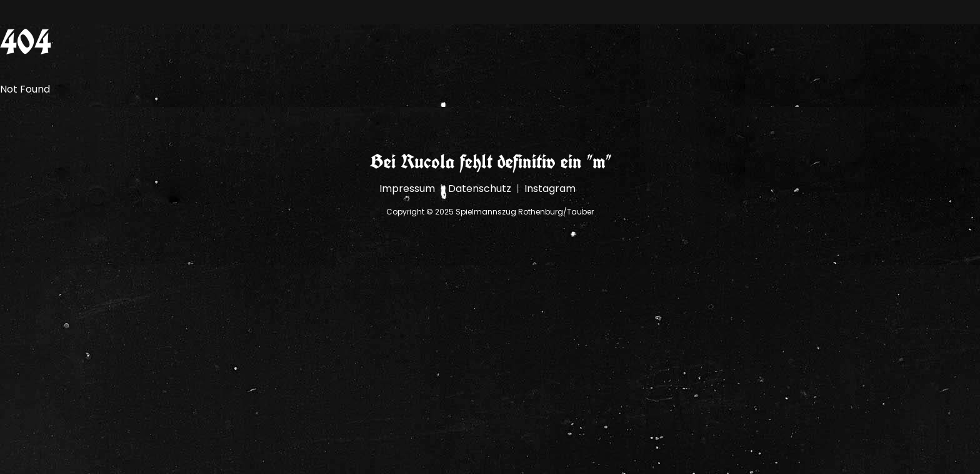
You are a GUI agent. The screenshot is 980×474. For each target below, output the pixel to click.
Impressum (407, 189)
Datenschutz (480, 189)
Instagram (550, 189)
